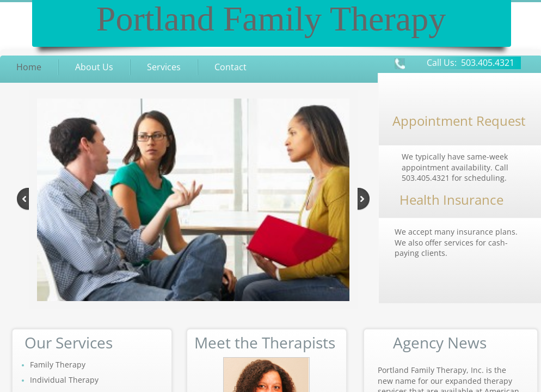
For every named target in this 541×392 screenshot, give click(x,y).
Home (29, 67)
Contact (230, 67)
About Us (94, 67)
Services (164, 67)
